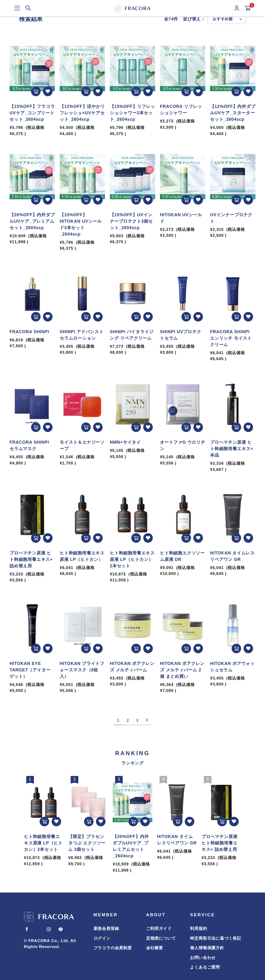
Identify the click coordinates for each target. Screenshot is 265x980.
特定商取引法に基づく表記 (216, 938)
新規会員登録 (106, 929)
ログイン (102, 938)
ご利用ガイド (159, 929)
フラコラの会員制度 (113, 948)
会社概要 (155, 948)
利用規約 (199, 929)
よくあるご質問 (205, 967)
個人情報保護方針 (207, 948)
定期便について (161, 938)
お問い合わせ (203, 958)
